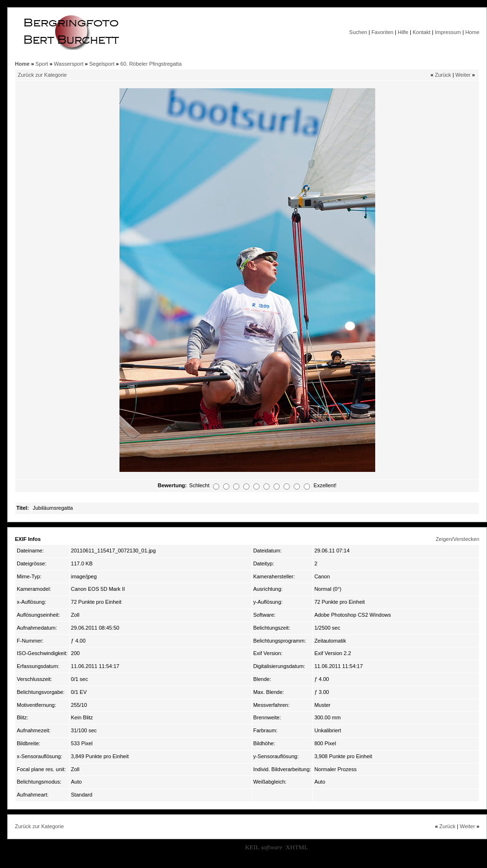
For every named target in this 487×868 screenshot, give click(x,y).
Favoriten (382, 32)
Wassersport (68, 64)
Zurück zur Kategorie (42, 75)
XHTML (297, 847)
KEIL (264, 847)
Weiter (463, 75)
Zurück (443, 75)
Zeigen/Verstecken (457, 539)
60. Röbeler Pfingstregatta (151, 64)
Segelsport (102, 64)
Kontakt (422, 32)
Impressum (448, 32)
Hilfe (403, 32)
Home (472, 32)
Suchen (358, 32)
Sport (42, 64)
